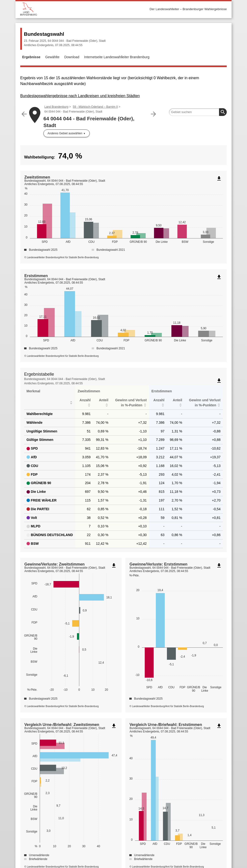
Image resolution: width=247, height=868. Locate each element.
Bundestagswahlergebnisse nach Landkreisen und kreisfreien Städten (80, 96)
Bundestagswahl (44, 34)
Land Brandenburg (56, 107)
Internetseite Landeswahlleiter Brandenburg (117, 57)
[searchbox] (198, 112)
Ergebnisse (31, 57)
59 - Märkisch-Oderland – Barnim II (95, 107)
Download (72, 57)
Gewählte (52, 57)
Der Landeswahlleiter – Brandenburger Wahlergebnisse (188, 9)
